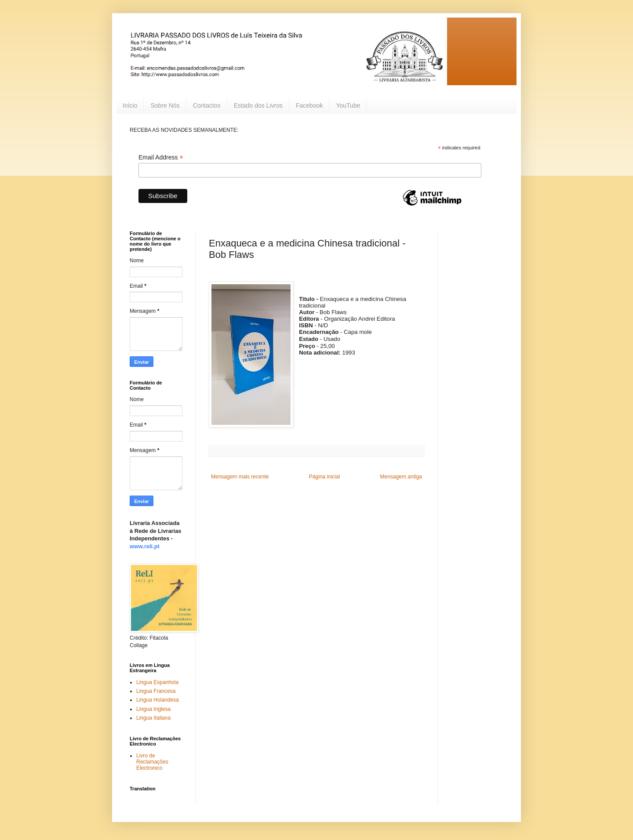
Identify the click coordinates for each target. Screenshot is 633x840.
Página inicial (325, 477)
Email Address (161, 157)
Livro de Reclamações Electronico (152, 762)
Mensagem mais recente (240, 477)
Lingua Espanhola (157, 682)
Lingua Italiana (153, 718)
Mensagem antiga (401, 477)
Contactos (207, 105)
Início (130, 105)
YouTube (348, 105)
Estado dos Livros (258, 105)
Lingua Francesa (156, 691)
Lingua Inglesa (153, 709)
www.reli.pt (145, 546)
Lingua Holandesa (158, 700)
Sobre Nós (165, 105)
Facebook (309, 105)
